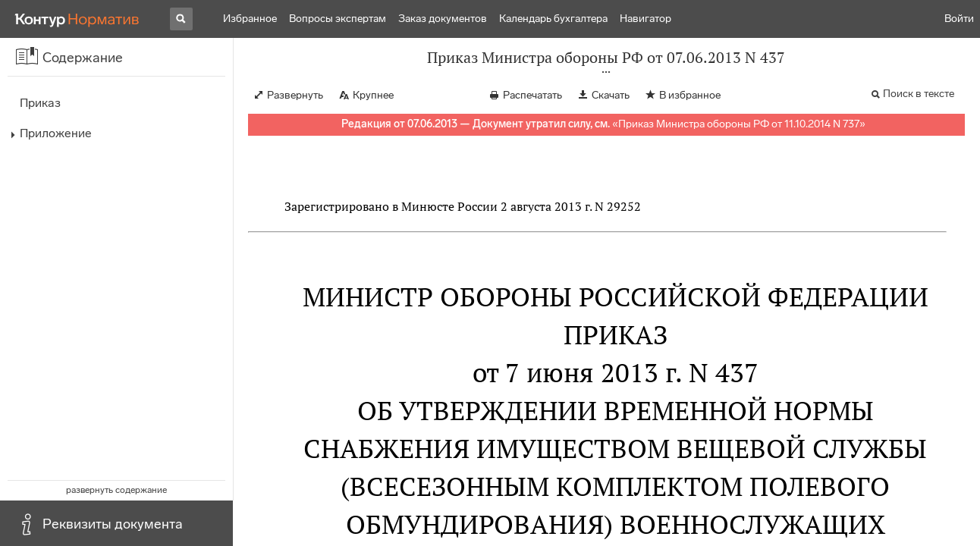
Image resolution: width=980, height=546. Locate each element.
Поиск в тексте (919, 94)
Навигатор (645, 19)
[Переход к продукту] (77, 19)
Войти (959, 19)
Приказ (40, 103)
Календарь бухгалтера (553, 19)
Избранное (250, 19)
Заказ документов (443, 19)
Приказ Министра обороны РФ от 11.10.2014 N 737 (739, 124)
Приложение (56, 133)
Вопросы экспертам (338, 19)
